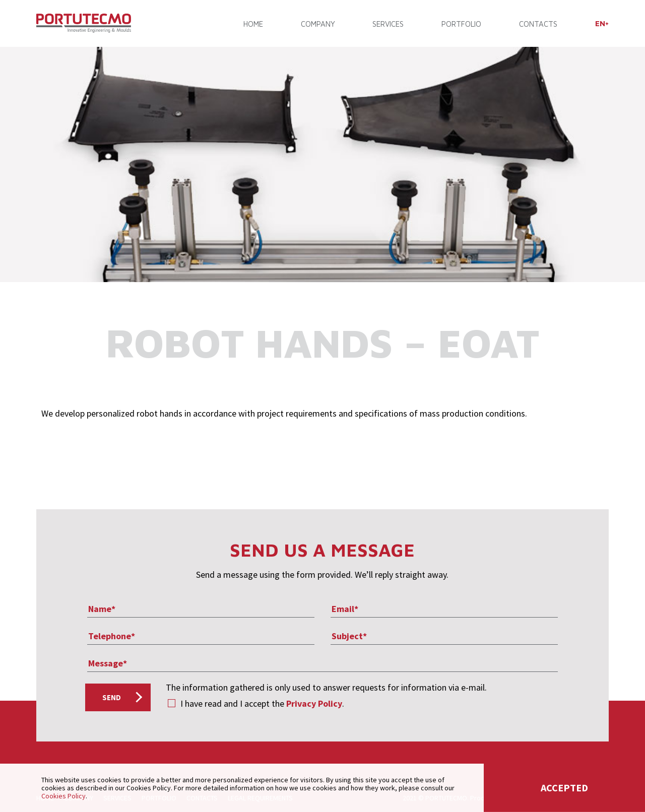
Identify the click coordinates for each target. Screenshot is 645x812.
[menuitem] (602, 23)
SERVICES (388, 24)
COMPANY (318, 24)
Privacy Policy (314, 703)
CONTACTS (538, 24)
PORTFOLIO (461, 24)
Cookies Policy (63, 796)
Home (253, 24)
